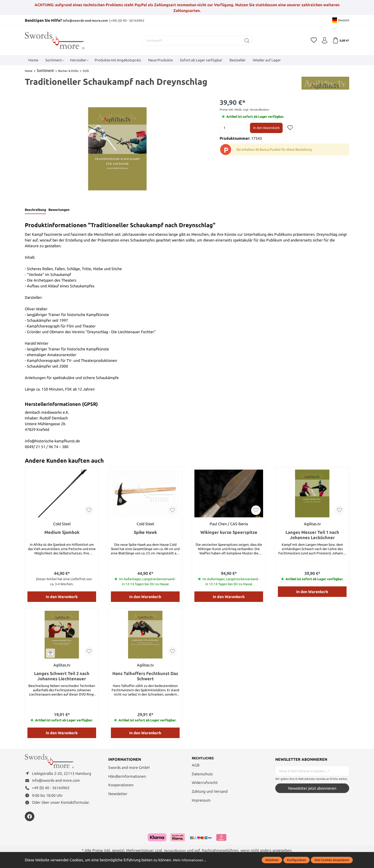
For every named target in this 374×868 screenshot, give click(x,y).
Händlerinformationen (127, 777)
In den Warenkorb (266, 128)
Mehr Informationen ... (192, 860)
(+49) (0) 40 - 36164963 (136, 20)
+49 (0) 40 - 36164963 (51, 791)
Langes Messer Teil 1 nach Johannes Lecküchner (312, 536)
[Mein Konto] (323, 40)
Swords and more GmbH (129, 768)
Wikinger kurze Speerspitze (229, 533)
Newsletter (118, 794)
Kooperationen (121, 786)
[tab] (36, 210)
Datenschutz (202, 775)
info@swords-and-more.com (89, 20)
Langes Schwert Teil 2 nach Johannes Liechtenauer (62, 677)
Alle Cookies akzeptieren (332, 860)
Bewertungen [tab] (62, 210)
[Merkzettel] (311, 40)
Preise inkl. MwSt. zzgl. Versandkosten (244, 110)
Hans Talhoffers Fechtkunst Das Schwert (145, 677)
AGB (196, 766)
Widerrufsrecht (205, 784)
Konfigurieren (296, 860)
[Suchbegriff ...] (191, 40)
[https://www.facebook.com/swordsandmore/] (30, 820)
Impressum (201, 801)
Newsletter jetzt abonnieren (312, 789)
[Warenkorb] (340, 40)
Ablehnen (272, 860)
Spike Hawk (145, 533)
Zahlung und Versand (210, 792)
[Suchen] (246, 40)
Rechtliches (205, 759)
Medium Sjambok (62, 533)
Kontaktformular (75, 806)
